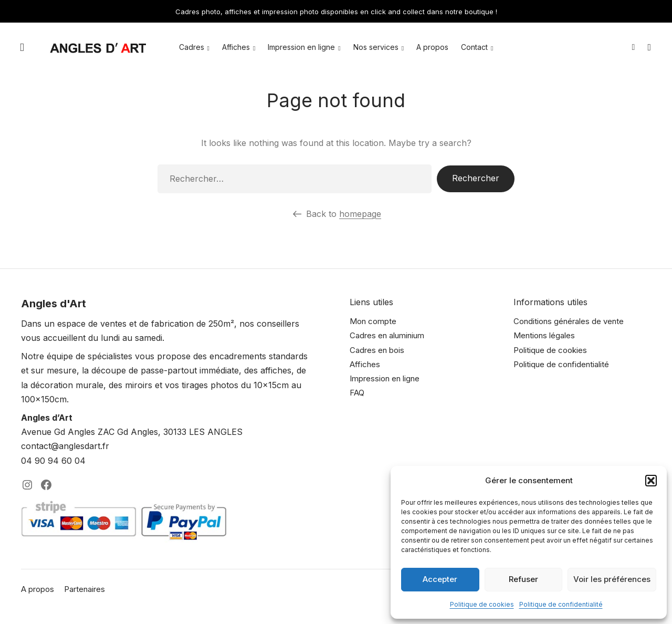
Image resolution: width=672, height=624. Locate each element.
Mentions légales (544, 335)
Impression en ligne (301, 47)
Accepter (440, 579)
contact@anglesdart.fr (65, 446)
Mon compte (373, 321)
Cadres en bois (377, 350)
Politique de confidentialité (561, 604)
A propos (432, 47)
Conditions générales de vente (569, 321)
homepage (360, 214)
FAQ (357, 393)
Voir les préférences (612, 579)
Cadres (192, 47)
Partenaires (85, 589)
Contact (474, 47)
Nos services (376, 47)
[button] (651, 481)
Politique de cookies (482, 604)
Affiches (236, 47)
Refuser (523, 579)
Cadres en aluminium (387, 335)
